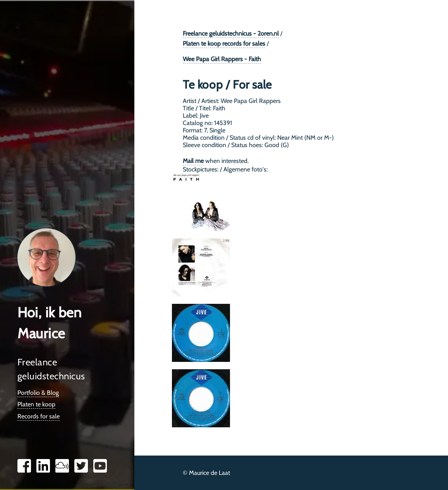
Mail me (193, 161)
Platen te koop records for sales (224, 44)
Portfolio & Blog (38, 393)
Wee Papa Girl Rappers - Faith (222, 59)
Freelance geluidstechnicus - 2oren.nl (231, 33)
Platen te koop (36, 404)
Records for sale (39, 416)
